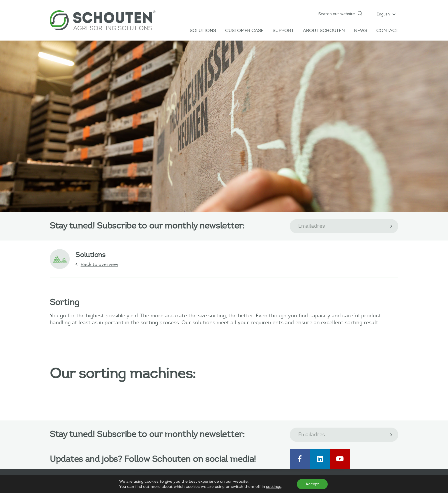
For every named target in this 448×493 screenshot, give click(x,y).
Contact (387, 30)
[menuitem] (386, 14)
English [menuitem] (383, 14)
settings (274, 487)
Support (283, 30)
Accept (312, 484)
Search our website (337, 14)
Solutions (203, 30)
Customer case (244, 30)
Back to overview (99, 264)
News (361, 30)
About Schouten (324, 30)
